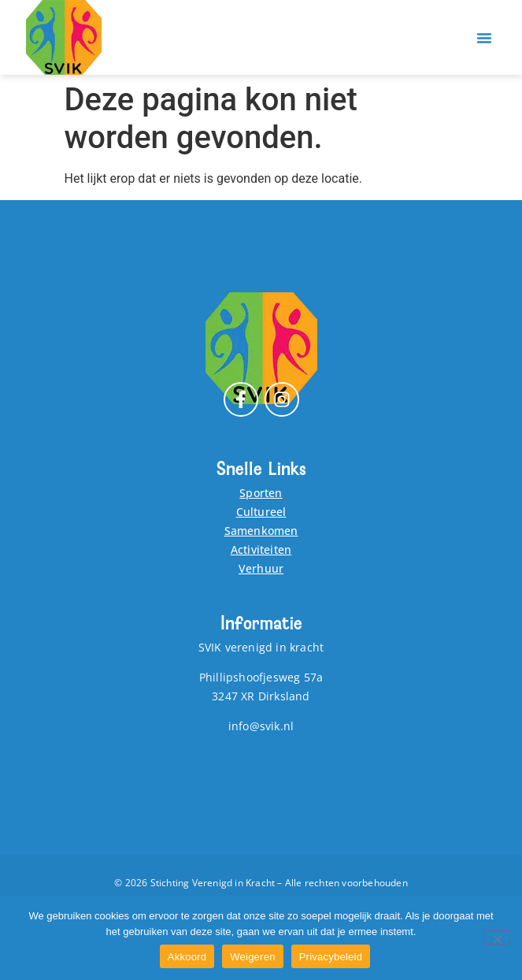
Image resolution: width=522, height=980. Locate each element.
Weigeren (252, 957)
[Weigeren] (497, 937)
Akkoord (187, 957)
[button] (484, 38)
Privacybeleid (331, 957)
